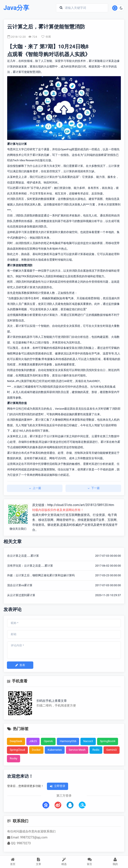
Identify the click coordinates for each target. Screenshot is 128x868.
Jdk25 (33, 741)
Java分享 (16, 8)
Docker (36, 750)
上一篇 (35, 488)
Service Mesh (77, 750)
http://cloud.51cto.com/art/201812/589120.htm (81, 505)
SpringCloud (17, 750)
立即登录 (58, 786)
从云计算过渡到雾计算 (21, 595)
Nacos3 (88, 741)
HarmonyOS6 (68, 741)
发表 (20, 665)
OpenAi (48, 741)
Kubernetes (55, 750)
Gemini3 (112, 750)
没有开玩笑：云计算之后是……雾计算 (30, 566)
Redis (96, 750)
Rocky (14, 758)
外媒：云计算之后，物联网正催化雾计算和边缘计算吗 (41, 575)
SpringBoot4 (108, 741)
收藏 (46, 37)
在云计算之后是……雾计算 (23, 556)
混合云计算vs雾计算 (20, 585)
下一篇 (93, 488)
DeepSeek (16, 741)
